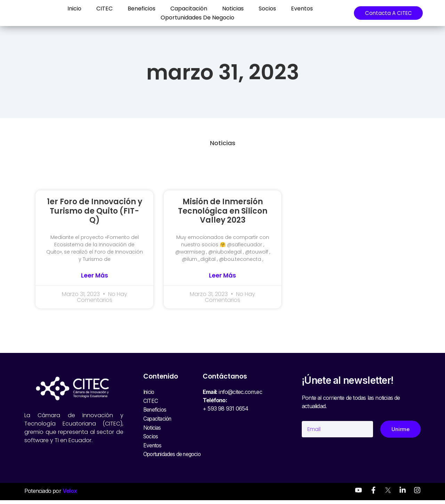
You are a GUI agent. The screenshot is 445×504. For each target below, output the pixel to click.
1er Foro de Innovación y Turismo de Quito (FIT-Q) (95, 211)
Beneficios (136, 9)
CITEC (99, 9)
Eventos (296, 9)
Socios (262, 9)
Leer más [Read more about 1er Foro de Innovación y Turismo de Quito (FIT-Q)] (95, 276)
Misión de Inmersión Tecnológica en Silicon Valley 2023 (223, 211)
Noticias (227, 9)
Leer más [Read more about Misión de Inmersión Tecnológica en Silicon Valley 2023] (222, 276)
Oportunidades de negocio (192, 18)
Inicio (69, 9)
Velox (70, 495)
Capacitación (183, 9)
